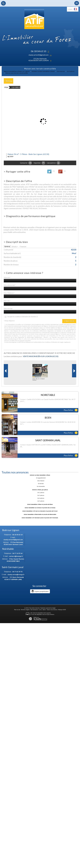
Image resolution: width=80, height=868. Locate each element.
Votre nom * (7, 277)
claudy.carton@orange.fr (16, 575)
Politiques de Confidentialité (33, 342)
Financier (23, 247)
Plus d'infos (71, 410)
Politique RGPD (62, 610)
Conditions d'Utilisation (51, 342)
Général (7, 247)
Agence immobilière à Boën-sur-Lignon (17, 71)
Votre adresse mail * (10, 285)
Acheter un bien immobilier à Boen (43, 71)
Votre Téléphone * (9, 293)
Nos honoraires (34, 610)
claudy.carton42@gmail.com (39, 55)
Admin (44, 610)
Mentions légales (25, 610)
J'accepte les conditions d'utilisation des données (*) (23, 317)
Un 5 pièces (71, 71)
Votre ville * (7, 301)
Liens (40, 610)
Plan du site (17, 610)
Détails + (15, 247)
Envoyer (69, 321)
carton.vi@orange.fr (16, 556)
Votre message (8, 308)
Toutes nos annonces (52, 610)
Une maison (61, 71)
